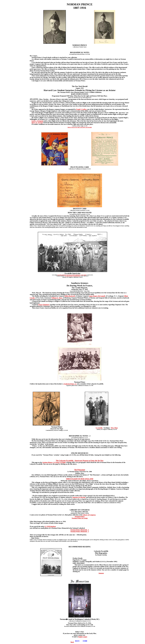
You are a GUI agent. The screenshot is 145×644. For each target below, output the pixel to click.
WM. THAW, (84, 275)
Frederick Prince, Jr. (70, 384)
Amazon (101, 573)
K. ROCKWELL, (77, 276)
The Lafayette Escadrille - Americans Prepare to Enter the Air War (80, 461)
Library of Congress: (89, 515)
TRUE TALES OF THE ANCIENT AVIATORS (80, 127)
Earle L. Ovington (38, 121)
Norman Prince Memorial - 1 (80, 530)
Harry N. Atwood (37, 123)
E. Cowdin (99, 428)
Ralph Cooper (83, 637)
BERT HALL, (78, 275)
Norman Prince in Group (80, 518)
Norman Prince (80, 517)
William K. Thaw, (57, 298)
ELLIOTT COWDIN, (71, 275)
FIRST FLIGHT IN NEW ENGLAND (80, 479)
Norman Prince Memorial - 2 (80, 531)
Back (76, 642)
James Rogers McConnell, (97, 296)
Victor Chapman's (44, 305)
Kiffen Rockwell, (70, 296)
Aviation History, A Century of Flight (54, 462)
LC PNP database (50, 526)
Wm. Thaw (114, 428)
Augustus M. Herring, (79, 497)
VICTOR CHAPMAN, (62, 275)
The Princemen (80, 470)
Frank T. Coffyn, (82, 109)
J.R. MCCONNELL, (69, 276)
